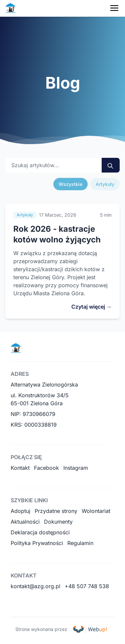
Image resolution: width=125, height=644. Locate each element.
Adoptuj (20, 511)
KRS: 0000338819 (34, 425)
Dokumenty (58, 522)
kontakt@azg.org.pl (35, 586)
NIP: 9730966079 (33, 414)
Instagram (76, 468)
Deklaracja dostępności (40, 532)
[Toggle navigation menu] (114, 8)
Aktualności (25, 522)
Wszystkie (70, 184)
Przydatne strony (56, 511)
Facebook (46, 468)
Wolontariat (96, 511)
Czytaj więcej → (91, 307)
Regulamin (80, 543)
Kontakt (20, 468)
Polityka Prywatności (37, 543)
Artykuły (105, 184)
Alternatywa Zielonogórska (44, 385)
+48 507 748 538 (87, 586)
